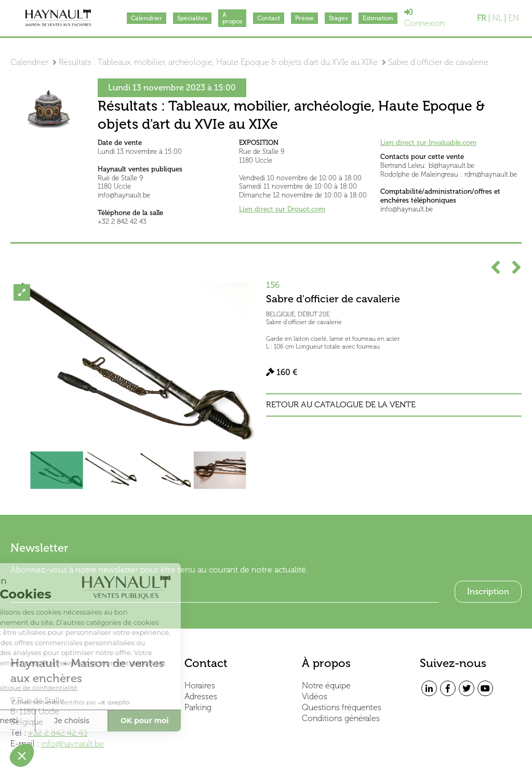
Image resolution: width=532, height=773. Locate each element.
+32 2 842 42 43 (58, 733)
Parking (198, 707)
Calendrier (147, 18)
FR (482, 18)
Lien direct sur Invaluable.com (428, 143)
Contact (269, 18)
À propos (232, 18)
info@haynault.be (72, 744)
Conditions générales (341, 718)
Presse (304, 18)
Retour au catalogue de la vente (341, 405)
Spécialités (192, 18)
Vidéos (315, 696)
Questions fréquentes (342, 707)
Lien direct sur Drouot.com (282, 209)
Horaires (200, 685)
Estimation (378, 18)
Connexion (424, 18)
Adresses (201, 696)
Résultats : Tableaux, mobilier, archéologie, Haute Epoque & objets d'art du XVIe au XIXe (218, 62)
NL (497, 18)
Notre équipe (326, 685)
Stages (338, 18)
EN (514, 18)
